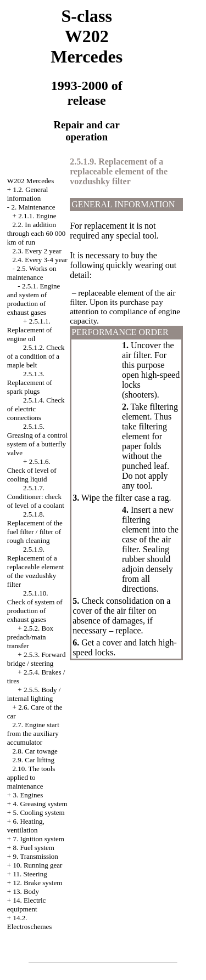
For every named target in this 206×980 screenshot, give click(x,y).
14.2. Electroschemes (30, 922)
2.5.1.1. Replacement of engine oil (30, 330)
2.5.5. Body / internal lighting (34, 694)
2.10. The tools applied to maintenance (31, 777)
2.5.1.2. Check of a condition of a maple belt (36, 356)
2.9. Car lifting (34, 760)
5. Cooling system (38, 812)
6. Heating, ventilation (26, 826)
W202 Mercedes (31, 181)
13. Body (26, 891)
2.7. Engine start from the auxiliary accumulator (33, 733)
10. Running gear (37, 865)
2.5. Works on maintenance (32, 273)
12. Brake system (37, 883)
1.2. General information (27, 194)
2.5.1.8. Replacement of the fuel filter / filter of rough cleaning (35, 527)
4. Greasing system (40, 804)
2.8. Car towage (35, 751)
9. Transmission (35, 856)
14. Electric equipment (27, 905)
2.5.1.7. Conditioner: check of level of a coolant (36, 497)
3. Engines (28, 795)
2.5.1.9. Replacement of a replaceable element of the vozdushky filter (36, 567)
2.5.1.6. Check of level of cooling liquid (32, 470)
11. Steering (30, 874)
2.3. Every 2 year (37, 251)
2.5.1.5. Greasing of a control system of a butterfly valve (37, 440)
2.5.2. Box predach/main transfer (30, 637)
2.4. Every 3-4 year (40, 260)
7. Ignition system (38, 839)
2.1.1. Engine (37, 216)
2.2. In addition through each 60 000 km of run (37, 233)
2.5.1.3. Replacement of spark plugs (30, 383)
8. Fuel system (33, 848)
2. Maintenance (33, 207)
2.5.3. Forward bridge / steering (37, 659)
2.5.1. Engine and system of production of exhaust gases (34, 299)
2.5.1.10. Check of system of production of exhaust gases (35, 606)
